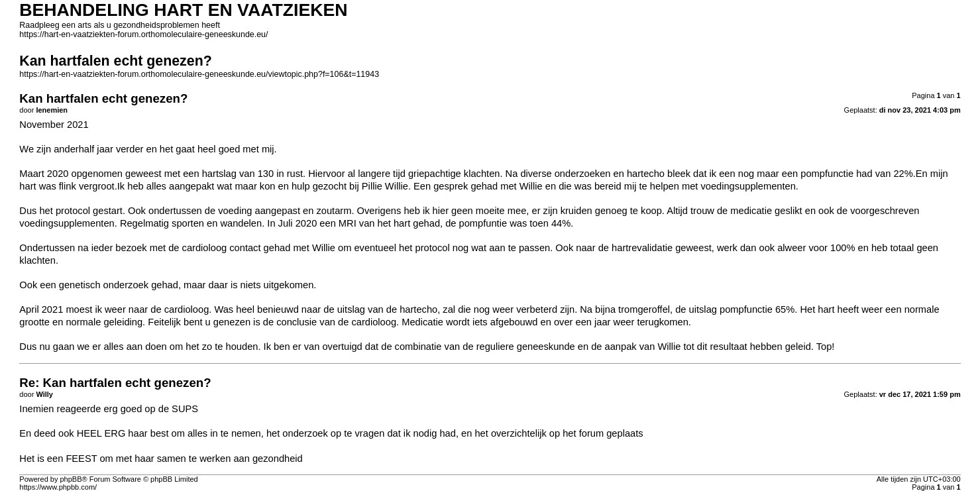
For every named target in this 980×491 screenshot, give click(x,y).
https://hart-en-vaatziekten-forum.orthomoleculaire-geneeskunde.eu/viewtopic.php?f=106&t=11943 (199, 74)
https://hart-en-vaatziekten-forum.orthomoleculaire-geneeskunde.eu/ (143, 34)
